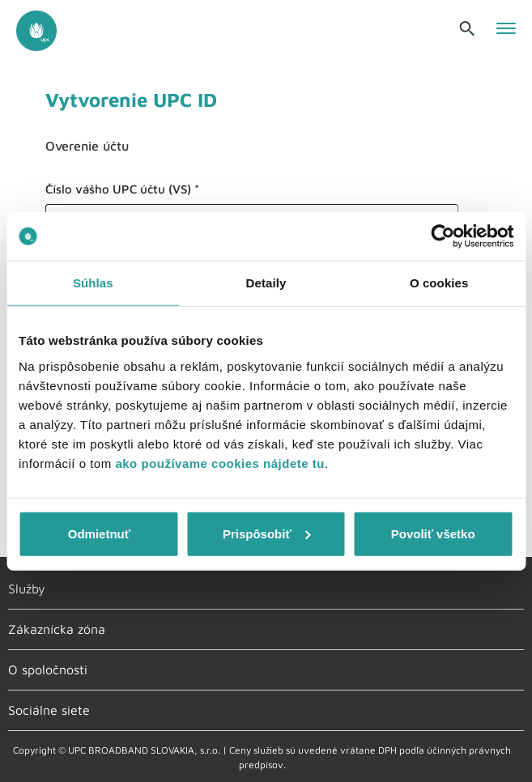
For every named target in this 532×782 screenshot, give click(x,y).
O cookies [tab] (439, 283)
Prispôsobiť (267, 533)
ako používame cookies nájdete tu (220, 463)
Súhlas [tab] (93, 283)
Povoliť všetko (433, 533)
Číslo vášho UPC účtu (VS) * (122, 189)
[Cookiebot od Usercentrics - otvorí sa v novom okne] (443, 236)
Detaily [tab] (266, 283)
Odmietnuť (99, 533)
